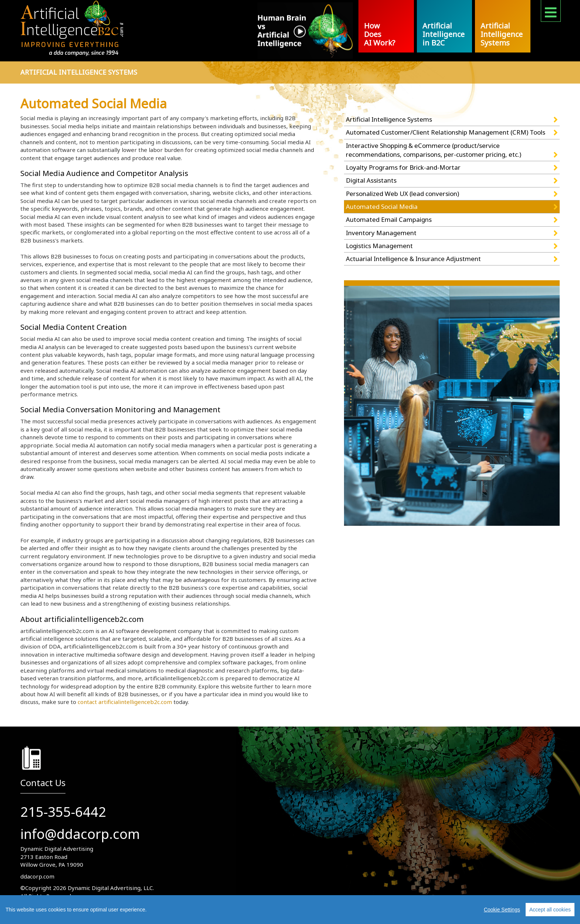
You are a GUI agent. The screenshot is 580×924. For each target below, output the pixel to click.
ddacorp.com (37, 876)
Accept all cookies (550, 910)
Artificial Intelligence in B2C (444, 34)
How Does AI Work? (380, 34)
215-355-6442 (63, 812)
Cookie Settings (502, 910)
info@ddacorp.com (80, 834)
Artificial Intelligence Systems (502, 34)
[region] (290, 910)
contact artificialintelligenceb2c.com (125, 702)
